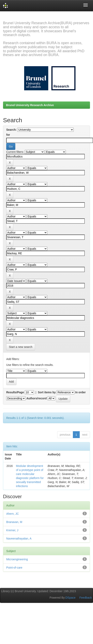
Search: (11, 130)
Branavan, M (14, 522)
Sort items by (47, 392)
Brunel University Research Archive (30, 105)
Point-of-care (14, 568)
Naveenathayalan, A (19, 539)
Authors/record (37, 398)
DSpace (70, 598)
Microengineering (17, 559)
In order (81, 392)
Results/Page (15, 392)
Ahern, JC (12, 514)
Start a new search (21, 347)
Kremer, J (12, 530)
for (8, 135)
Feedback (86, 598)
